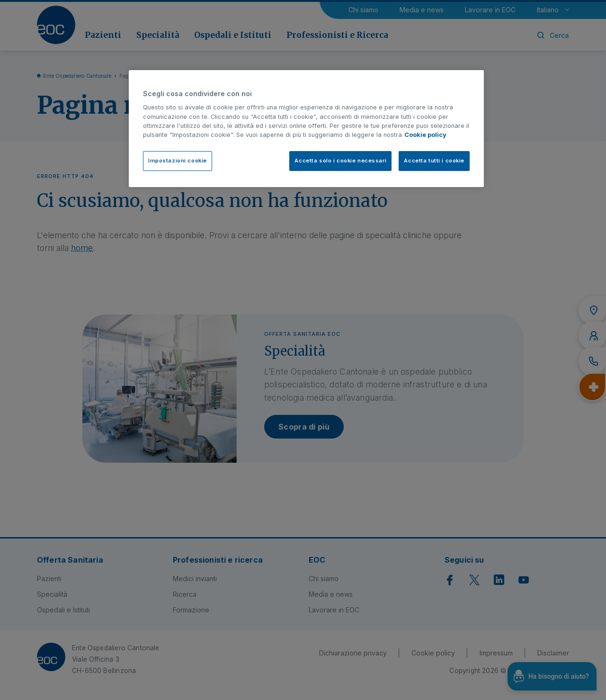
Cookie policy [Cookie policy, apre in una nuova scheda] (425, 135)
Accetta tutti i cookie (434, 161)
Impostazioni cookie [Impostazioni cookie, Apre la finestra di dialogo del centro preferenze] (178, 161)
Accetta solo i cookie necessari (340, 161)
